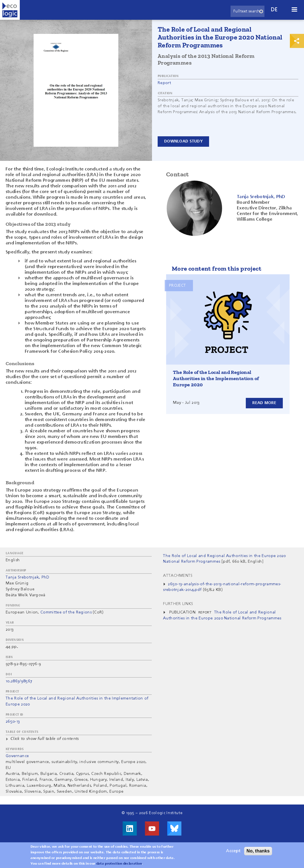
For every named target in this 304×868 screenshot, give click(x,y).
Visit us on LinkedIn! (130, 828)
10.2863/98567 (19, 681)
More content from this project (217, 268)
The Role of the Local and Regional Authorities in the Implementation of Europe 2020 (216, 378)
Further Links (178, 604)
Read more (264, 403)
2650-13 (13, 722)
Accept (233, 852)
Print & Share (297, 41)
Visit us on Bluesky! (174, 828)
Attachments (178, 576)
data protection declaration (119, 865)
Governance (17, 756)
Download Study (183, 141)
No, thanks (258, 852)
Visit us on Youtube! (152, 828)
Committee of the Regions (66, 612)
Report (164, 83)
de (274, 10)
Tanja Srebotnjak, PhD (28, 577)
